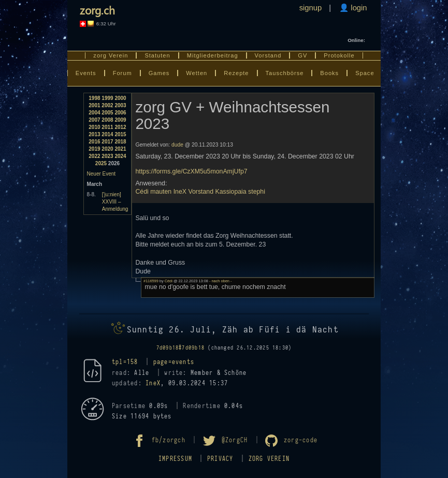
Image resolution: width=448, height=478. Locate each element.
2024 (120, 156)
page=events (174, 362)
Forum (122, 73)
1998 (94, 98)
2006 (120, 113)
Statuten (157, 55)
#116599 (151, 281)
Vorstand (268, 55)
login (358, 8)
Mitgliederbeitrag (213, 55)
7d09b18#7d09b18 (181, 348)
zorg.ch (97, 10)
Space (365, 73)
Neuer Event (102, 174)
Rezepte (236, 73)
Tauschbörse (285, 73)
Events (86, 73)
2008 (107, 120)
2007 (94, 120)
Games (159, 73)
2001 (94, 105)
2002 (107, 105)
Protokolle (339, 55)
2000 (120, 98)
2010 (94, 127)
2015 (120, 134)
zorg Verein (111, 55)
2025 (101, 163)
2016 (94, 142)
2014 (107, 134)
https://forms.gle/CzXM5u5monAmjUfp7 (191, 171)
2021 (120, 149)
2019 (94, 149)
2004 (94, 113)
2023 (107, 156)
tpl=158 (125, 362)
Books (329, 73)
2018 (120, 142)
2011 (107, 127)
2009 (120, 120)
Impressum (175, 459)
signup (311, 8)
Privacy (220, 459)
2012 (120, 127)
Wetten (197, 73)
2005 (107, 113)
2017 (107, 142)
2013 (94, 134)
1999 (107, 98)
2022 (94, 156)
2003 (120, 105)
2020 (107, 149)
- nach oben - (220, 281)
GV (302, 55)
